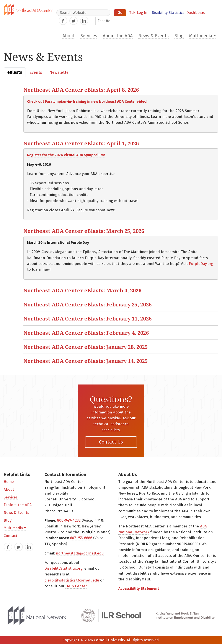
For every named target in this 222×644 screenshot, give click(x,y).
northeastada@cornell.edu (80, 553)
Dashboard (196, 13)
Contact (11, 536)
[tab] (15, 72)
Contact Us (111, 442)
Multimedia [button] (201, 36)
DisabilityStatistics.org (63, 568)
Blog (179, 36)
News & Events (153, 36)
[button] (121, 90)
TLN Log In (138, 13)
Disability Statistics (168, 13)
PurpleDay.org (201, 264)
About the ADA (118, 36)
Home (9, 482)
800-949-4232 (69, 520)
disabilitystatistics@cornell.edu (72, 580)
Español (105, 21)
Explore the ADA (18, 505)
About (69, 36)
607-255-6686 (81, 538)
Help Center (76, 586)
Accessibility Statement (139, 589)
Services (89, 36)
